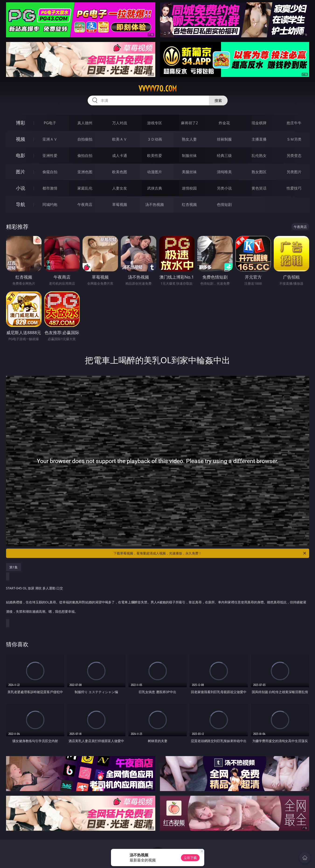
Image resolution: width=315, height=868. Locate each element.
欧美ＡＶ (120, 139)
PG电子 (50, 123)
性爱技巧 (294, 188)
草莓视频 (120, 204)
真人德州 (85, 123)
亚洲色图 (85, 172)
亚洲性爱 (50, 156)
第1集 (14, 567)
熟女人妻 (189, 139)
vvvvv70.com (158, 89)
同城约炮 (50, 204)
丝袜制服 (224, 139)
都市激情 (50, 188)
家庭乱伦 (85, 188)
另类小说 (224, 188)
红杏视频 (189, 204)
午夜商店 (85, 204)
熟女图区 (259, 172)
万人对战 (120, 123)
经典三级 (224, 156)
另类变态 (294, 156)
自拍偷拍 (85, 139)
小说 (21, 188)
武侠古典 (155, 188)
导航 (21, 204)
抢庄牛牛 (294, 123)
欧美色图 (120, 172)
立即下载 (190, 858)
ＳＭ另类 (294, 139)
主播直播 (259, 139)
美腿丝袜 (189, 172)
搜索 (218, 100)
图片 (21, 172)
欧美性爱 (155, 156)
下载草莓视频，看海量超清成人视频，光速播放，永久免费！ (210, 553)
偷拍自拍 (85, 156)
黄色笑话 (259, 188)
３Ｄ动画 (155, 139)
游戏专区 (155, 123)
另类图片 (294, 172)
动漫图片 (155, 172)
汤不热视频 (155, 204)
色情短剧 (224, 204)
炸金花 (224, 123)
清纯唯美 (224, 172)
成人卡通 (120, 156)
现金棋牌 (259, 123)
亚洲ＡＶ (50, 139)
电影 (21, 155)
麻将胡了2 (189, 123)
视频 (21, 139)
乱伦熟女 (259, 156)
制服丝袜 (189, 156)
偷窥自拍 (50, 172)
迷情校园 (189, 188)
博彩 (21, 123)
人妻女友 (120, 188)
